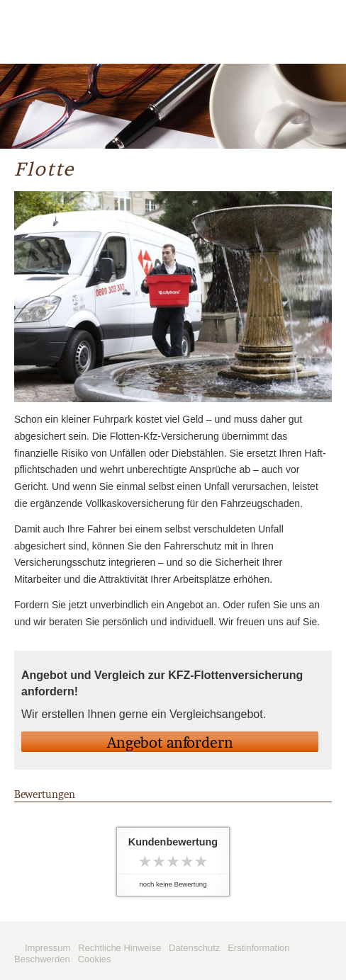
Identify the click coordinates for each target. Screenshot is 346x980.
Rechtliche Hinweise (119, 948)
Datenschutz (194, 948)
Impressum (48, 948)
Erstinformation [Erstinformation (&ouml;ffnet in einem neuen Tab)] (258, 948)
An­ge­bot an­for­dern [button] (170, 743)
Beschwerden (42, 959)
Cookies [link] (95, 959)
